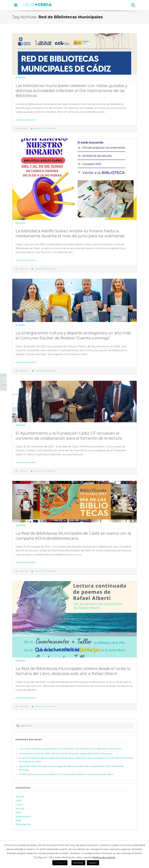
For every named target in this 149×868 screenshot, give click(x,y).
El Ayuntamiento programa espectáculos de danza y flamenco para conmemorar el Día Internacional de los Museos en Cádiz (76, 760)
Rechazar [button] (78, 863)
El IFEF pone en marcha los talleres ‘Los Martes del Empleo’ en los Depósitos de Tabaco (67, 774)
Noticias (20, 78)
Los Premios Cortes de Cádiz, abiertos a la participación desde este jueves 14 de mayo (66, 753)
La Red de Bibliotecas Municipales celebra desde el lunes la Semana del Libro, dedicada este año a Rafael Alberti (73, 671)
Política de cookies (104, 857)
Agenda (20, 796)
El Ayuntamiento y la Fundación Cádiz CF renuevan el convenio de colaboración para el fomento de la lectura (69, 436)
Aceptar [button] (93, 863)
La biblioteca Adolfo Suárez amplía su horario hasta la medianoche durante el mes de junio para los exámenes (70, 233)
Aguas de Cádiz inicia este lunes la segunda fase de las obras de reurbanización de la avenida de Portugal (71, 768)
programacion (23, 816)
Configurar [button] (60, 863)
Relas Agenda (23, 824)
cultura (19, 805)
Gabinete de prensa (45, 129)
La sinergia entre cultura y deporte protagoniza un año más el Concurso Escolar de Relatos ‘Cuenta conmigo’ (73, 335)
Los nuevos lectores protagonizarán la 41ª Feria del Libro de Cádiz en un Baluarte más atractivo (71, 749)
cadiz (18, 800)
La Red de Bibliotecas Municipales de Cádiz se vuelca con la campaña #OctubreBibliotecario (73, 536)
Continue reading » (26, 120)
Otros (19, 812)
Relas (18, 820)
